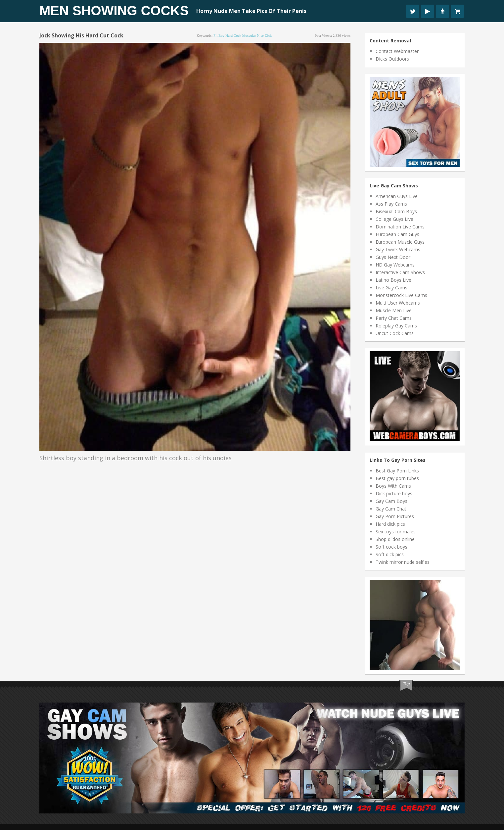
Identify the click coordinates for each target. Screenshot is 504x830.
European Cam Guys (397, 234)
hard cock (233, 35)
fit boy (219, 35)
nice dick (264, 35)
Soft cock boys (391, 547)
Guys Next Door (393, 257)
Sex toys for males (396, 532)
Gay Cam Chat (391, 509)
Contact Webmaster (397, 51)
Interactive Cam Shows (400, 272)
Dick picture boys (394, 493)
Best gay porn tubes (397, 478)
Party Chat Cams (394, 318)
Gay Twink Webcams (398, 249)
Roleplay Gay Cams (396, 326)
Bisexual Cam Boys (396, 211)
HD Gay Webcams (395, 265)
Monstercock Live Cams (401, 295)
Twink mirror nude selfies (403, 562)
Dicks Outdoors (392, 59)
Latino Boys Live (393, 280)
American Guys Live (397, 196)
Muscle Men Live (394, 310)
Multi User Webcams (398, 303)
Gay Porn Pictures (395, 516)
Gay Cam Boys (391, 501)
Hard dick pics (390, 524)
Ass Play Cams (391, 204)
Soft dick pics (390, 554)
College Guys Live (394, 219)
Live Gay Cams (391, 288)
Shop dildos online (395, 539)
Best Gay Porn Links (397, 471)
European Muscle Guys (400, 242)
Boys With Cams (393, 486)
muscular (249, 35)
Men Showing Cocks (114, 11)
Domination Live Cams (400, 227)
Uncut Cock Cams (395, 333)
